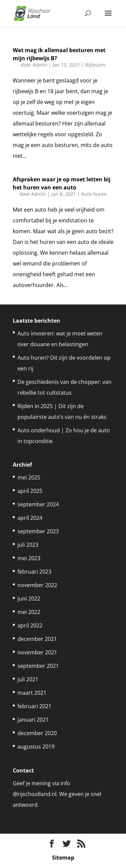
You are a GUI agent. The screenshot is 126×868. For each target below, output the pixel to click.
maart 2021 (32, 693)
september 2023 (38, 531)
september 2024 (38, 504)
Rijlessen (95, 65)
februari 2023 (34, 572)
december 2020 (37, 733)
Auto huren (94, 194)
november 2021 (37, 652)
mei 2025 (29, 477)
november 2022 (37, 585)
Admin (40, 65)
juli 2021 (28, 679)
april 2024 (30, 518)
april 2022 (30, 625)
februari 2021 (34, 706)
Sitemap (63, 858)
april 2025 (30, 491)
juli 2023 (28, 545)
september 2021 (38, 666)
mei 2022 (29, 612)
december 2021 (37, 639)
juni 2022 (29, 599)
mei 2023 (29, 558)
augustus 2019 (36, 747)
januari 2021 (33, 720)
